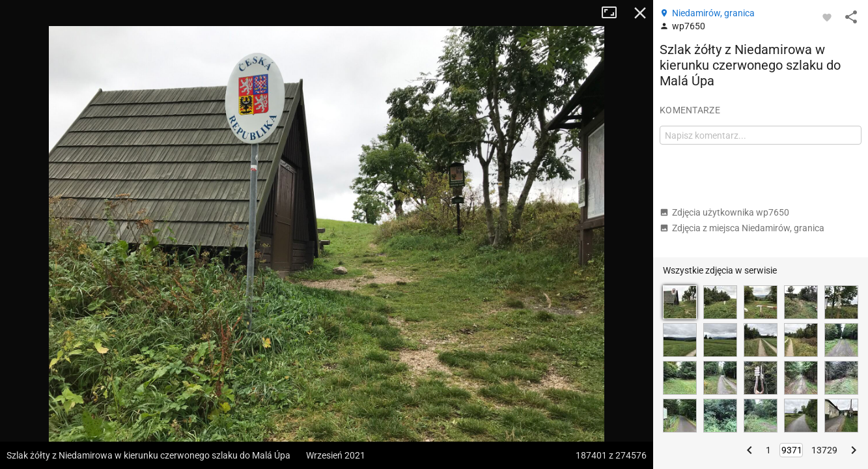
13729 (824, 450)
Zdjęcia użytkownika (724, 212)
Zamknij (640, 13)
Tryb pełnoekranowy (614, 13)
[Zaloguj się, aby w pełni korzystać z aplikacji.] (827, 17)
